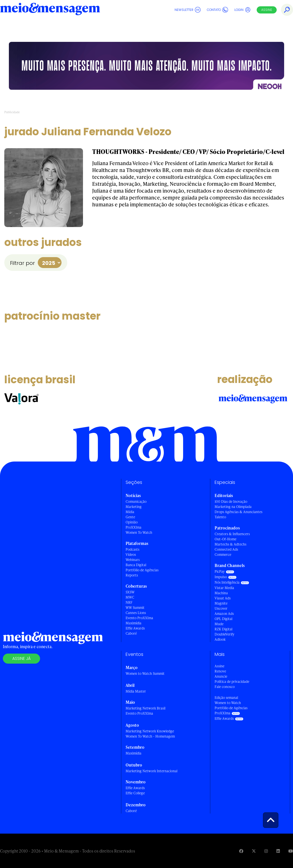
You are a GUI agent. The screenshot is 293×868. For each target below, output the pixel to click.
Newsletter (188, 10)
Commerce (223, 555)
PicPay (220, 571)
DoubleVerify (224, 634)
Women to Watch (228, 703)
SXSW (130, 592)
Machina (221, 593)
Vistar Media (224, 588)
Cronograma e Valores (129, 27)
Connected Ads (226, 549)
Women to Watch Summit (145, 674)
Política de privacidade (232, 682)
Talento (220, 517)
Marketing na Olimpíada (233, 507)
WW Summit (135, 608)
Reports (132, 575)
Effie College (205, 27)
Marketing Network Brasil (145, 708)
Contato (217, 10)
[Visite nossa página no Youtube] (291, 851)
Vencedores (171, 27)
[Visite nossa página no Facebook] (241, 851)
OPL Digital (223, 619)
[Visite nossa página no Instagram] (266, 851)
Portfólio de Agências (142, 570)
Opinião (132, 522)
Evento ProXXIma (139, 618)
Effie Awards (21, 27)
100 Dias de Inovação (231, 502)
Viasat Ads (223, 598)
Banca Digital (136, 565)
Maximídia (133, 623)
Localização (236, 27)
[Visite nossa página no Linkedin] (278, 851)
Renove (220, 671)
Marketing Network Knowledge (150, 731)
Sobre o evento (61, 27)
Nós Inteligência (227, 582)
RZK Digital (223, 629)
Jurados (91, 27)
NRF (129, 602)
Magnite (221, 603)
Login (242, 10)
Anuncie (221, 676)
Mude (219, 624)
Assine (267, 10)
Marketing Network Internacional (152, 771)
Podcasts (132, 549)
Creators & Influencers (232, 534)
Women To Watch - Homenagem (150, 736)
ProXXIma (133, 527)
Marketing (134, 507)
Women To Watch (139, 532)
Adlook (220, 639)
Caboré (131, 633)
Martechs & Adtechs (230, 544)
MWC (130, 597)
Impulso (221, 577)
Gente (130, 517)
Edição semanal (226, 698)
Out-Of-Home (225, 539)
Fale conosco (225, 687)
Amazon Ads (224, 614)
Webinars (133, 560)
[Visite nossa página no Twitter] (254, 851)
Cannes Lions (136, 613)
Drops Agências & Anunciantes (238, 512)
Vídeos (131, 555)
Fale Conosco (268, 27)
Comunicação (136, 502)
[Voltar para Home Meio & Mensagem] (50, 10)
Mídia (130, 512)
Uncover (221, 608)
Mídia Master (136, 691)
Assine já (21, 658)
